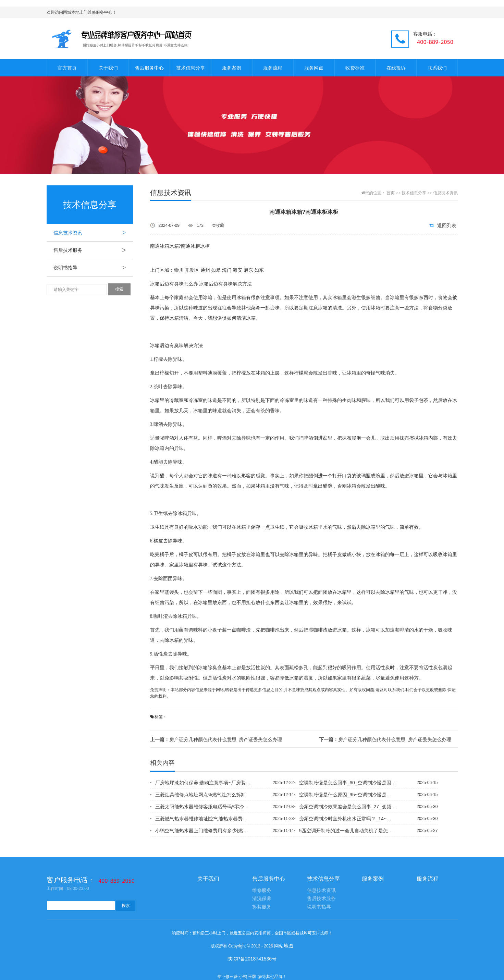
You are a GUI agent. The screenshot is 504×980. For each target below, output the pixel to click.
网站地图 (284, 946)
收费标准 (355, 68)
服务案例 (232, 68)
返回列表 (447, 225)
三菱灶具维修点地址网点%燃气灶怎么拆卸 (200, 795)
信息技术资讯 (93, 233)
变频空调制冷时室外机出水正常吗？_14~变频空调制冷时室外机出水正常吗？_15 (348, 819)
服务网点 (314, 68)
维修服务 (262, 890)
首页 (391, 193)
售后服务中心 (149, 68)
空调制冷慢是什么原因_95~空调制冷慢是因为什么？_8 (348, 795)
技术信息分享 (190, 68)
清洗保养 (262, 899)
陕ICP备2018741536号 (252, 959)
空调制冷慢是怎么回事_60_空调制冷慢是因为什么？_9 (348, 783)
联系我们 (437, 68)
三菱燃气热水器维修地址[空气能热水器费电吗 (204, 819)
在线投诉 (396, 68)
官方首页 (67, 68)
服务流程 (273, 68)
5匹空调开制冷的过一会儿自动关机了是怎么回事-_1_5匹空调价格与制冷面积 (348, 831)
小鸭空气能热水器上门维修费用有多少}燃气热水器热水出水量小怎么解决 (204, 831)
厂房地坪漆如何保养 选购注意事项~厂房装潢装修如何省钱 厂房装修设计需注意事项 (204, 783)
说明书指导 (93, 268)
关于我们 (108, 68)
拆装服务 (262, 907)
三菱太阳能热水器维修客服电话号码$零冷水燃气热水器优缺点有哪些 (204, 807)
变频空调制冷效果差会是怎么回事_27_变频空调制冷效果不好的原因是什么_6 (348, 807)
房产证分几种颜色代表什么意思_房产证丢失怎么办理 (216, 739)
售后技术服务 (93, 250)
